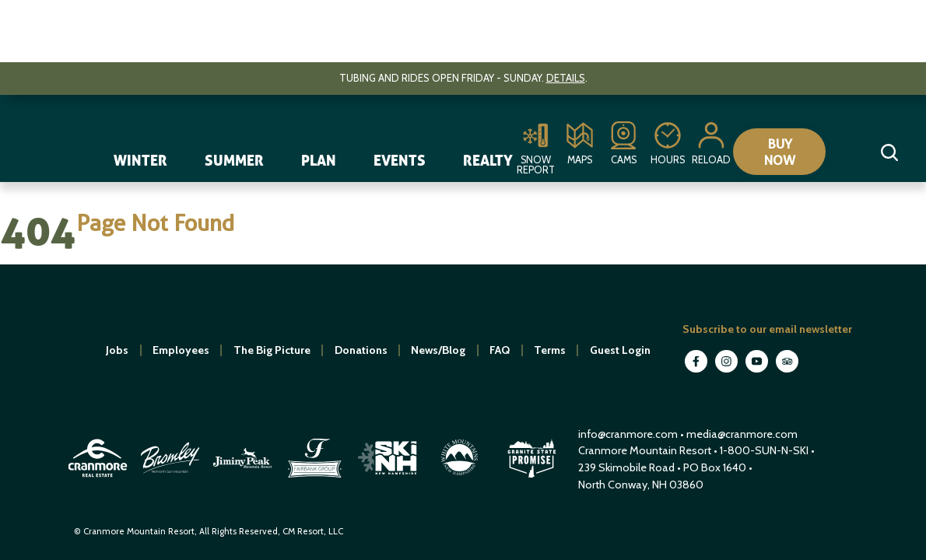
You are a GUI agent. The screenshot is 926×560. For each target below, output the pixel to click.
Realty (488, 160)
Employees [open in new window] (181, 350)
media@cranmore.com (742, 434)
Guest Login (620, 350)
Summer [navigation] (234, 160)
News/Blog (438, 350)
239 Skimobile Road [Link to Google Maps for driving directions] (626, 467)
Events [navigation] (400, 160)
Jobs (117, 350)
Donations (361, 350)
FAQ (500, 350)
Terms (550, 350)
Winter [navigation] (140, 160)
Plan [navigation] (319, 160)
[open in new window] (99, 479)
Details (566, 78)
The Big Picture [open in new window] (272, 350)
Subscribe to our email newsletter (767, 329)
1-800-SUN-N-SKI (764, 450)
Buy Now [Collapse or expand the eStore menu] (787, 151)
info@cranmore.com (629, 434)
